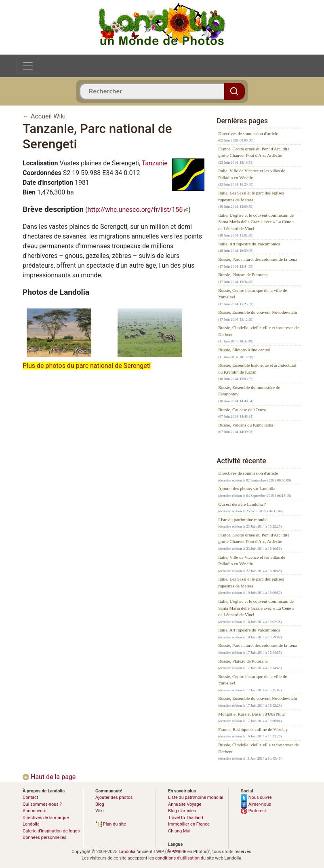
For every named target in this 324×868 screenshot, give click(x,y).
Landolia (127, 852)
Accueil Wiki (48, 116)
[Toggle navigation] (28, 66)
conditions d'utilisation (177, 858)
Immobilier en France (189, 824)
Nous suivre (256, 797)
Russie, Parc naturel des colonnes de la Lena (258, 259)
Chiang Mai (179, 831)
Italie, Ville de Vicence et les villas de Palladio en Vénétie (252, 174)
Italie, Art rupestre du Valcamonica (249, 244)
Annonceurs (35, 811)
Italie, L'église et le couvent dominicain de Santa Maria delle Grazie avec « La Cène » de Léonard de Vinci (256, 222)
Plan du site (111, 824)
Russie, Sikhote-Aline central (244, 350)
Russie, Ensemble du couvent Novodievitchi (258, 312)
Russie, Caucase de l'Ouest (242, 410)
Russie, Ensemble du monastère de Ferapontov (249, 391)
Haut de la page (49, 777)
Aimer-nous (256, 804)
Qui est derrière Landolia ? (242, 504)
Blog (100, 804)
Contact (30, 797)
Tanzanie (155, 163)
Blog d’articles (182, 811)
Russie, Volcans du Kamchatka (246, 425)
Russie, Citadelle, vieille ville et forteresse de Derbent (258, 331)
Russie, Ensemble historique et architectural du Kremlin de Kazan (257, 369)
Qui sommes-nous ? (42, 804)
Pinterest (254, 811)
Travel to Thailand (186, 818)
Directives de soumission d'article (248, 133)
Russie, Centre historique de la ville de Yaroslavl (252, 294)
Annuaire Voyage (185, 804)
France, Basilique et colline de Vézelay (253, 729)
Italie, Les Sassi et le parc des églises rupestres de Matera (251, 196)
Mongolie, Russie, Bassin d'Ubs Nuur (252, 714)
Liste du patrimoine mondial (243, 520)
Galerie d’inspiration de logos (51, 831)
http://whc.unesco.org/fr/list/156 (138, 210)
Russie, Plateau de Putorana (243, 275)
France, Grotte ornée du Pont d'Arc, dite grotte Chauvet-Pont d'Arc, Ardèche (254, 152)
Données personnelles (44, 837)
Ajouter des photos (114, 797)
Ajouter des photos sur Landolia (247, 488)
